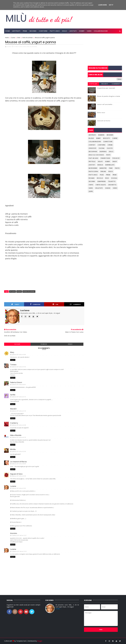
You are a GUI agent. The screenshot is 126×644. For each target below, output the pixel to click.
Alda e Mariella (16, 435)
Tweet (15, 304)
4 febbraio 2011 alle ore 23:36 (19, 476)
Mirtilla (13, 449)
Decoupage (93, 152)
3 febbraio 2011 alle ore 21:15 (19, 397)
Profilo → (59, 609)
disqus (70, 344)
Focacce (116, 158)
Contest (92, 145)
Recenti (105, 84)
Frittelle (92, 162)
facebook (44, 344)
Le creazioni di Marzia (18, 462)
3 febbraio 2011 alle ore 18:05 (19, 354)
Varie (89, 31)
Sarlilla (13, 395)
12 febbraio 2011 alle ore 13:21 (19, 535)
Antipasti (16, 31)
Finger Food (105, 158)
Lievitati (73, 31)
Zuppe (91, 191)
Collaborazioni (101, 31)
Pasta (117, 168)
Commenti (75, 304)
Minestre (103, 168)
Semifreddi (102, 181)
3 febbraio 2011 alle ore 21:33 (19, 411)
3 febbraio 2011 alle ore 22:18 (19, 437)
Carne (115, 138)
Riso (107, 178)
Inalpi (115, 162)
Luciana (13, 486)
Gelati (100, 162)
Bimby (99, 138)
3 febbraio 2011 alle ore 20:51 (19, 384)
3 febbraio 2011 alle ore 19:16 (19, 367)
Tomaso (13, 365)
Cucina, (21, 47)
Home (8, 31)
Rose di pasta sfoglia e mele (109, 96)
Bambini (101, 135)
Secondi (33, 31)
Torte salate (101, 185)
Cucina (102, 148)
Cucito (110, 148)
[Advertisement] (105, 50)
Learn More (103, 5)
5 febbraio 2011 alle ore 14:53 (19, 488)
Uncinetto (112, 185)
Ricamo (92, 178)
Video (115, 188)
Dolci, (25, 47)
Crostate (93, 148)
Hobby (82, 31)
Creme (110, 145)
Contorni (43, 31)
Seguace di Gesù (16, 474)
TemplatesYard (21, 641)
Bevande (110, 135)
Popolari (93, 84)
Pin (55, 304)
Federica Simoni (16, 382)
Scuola (114, 178)
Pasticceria (93, 171)
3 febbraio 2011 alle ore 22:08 (19, 425)
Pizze (102, 175)
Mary (12, 352)
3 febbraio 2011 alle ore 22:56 (19, 451)
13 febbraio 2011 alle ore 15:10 (19, 551)
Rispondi (13, 360)
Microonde (93, 168)
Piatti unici (93, 175)
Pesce (111, 171)
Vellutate (99, 188)
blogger (17, 344)
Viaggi (108, 188)
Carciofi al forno (104, 121)
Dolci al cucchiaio (96, 155)
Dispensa (103, 152)
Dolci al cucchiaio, (32, 47)
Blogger (40, 641)
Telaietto (112, 181)
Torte (91, 185)
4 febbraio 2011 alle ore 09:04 (19, 464)
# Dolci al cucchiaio (29, 292)
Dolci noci (101, 113)
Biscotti (107, 138)
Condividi (35, 304)
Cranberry (14, 423)
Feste (108, 155)
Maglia (100, 165)
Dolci (65, 31)
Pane (111, 168)
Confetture (108, 142)
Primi (25, 31)
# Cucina (12, 292)
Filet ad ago (93, 158)
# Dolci (19, 292)
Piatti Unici (55, 31)
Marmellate (110, 165)
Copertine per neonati (106, 88)
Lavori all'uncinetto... (106, 104)
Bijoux (91, 138)
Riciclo (100, 178)
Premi (108, 175)
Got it (111, 5)
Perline (103, 171)
